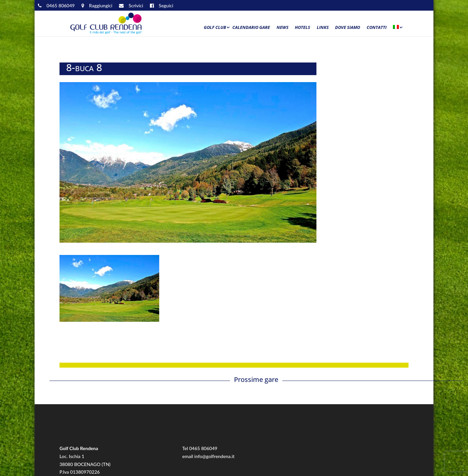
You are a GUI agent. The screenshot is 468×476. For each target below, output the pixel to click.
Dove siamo (348, 28)
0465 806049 (203, 448)
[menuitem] (397, 29)
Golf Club (215, 28)
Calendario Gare (251, 28)
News (283, 28)
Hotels (302, 28)
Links (323, 28)
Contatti (377, 28)
